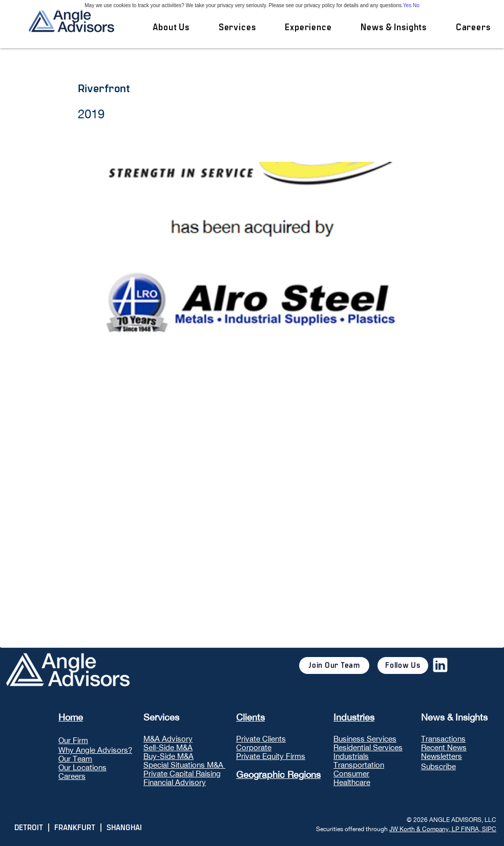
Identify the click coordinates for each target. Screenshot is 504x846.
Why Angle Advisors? (95, 750)
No (416, 5)
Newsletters (442, 756)
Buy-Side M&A (169, 756)
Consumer (351, 774)
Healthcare (352, 782)
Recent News (444, 747)
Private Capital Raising (182, 774)
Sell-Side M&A (168, 747)
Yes (407, 5)
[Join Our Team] (334, 665)
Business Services (365, 739)
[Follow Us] (403, 665)
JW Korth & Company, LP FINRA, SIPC (443, 829)
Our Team (75, 759)
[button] (237, 28)
